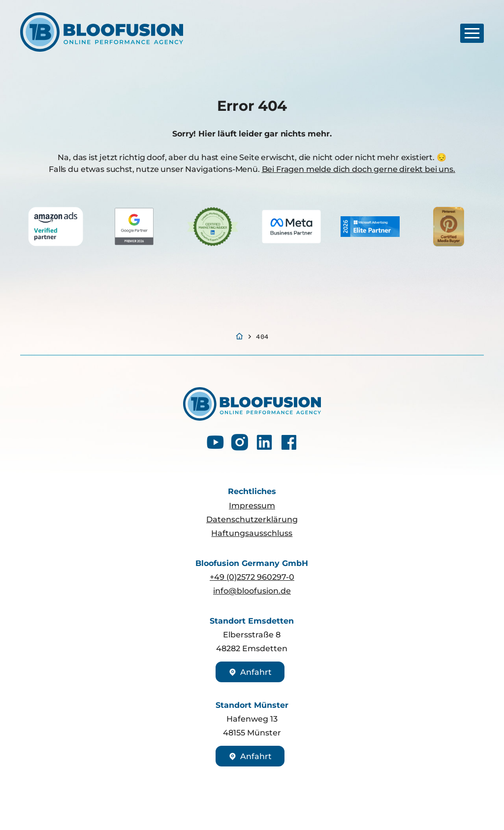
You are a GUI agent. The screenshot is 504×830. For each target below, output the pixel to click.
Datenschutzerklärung (252, 519)
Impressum (252, 505)
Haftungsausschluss (252, 533)
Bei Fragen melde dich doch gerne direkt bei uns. (359, 169)
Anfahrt (250, 672)
